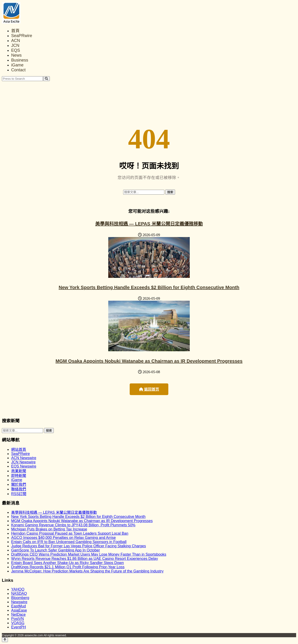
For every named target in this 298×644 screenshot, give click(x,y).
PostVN (17, 619)
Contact (18, 70)
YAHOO (18, 589)
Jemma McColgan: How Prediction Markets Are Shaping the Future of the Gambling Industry (87, 571)
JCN (15, 45)
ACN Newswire (24, 458)
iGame (17, 65)
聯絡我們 (19, 489)
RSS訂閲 (19, 494)
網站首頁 (19, 449)
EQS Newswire (24, 466)
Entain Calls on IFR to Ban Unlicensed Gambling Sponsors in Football (69, 542)
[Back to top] (5, 640)
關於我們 (19, 484)
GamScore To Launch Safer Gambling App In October (56, 550)
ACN (16, 41)
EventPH (19, 627)
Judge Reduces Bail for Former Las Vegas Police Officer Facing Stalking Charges (79, 546)
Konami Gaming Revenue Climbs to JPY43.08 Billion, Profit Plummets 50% (73, 525)
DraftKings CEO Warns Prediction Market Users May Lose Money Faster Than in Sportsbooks (89, 554)
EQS (16, 50)
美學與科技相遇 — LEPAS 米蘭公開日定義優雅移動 (149, 224)
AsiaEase (19, 610)
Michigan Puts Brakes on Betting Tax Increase (49, 529)
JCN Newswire (23, 462)
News (16, 55)
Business (20, 60)
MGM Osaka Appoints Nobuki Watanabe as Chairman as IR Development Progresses (149, 361)
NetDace (18, 615)
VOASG (18, 623)
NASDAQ (19, 594)
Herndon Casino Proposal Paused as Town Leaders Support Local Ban (70, 533)
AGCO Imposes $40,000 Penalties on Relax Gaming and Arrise (63, 538)
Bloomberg (20, 598)
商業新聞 (19, 471)
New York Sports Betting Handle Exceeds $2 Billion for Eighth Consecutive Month (149, 287)
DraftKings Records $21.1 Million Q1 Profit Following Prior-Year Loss (68, 567)
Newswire (19, 602)
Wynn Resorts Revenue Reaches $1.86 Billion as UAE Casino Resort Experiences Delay (85, 559)
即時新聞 (19, 476)
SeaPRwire (22, 36)
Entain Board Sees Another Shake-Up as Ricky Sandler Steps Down (68, 563)
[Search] (46, 79)
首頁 (15, 31)
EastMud (19, 606)
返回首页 (149, 389)
